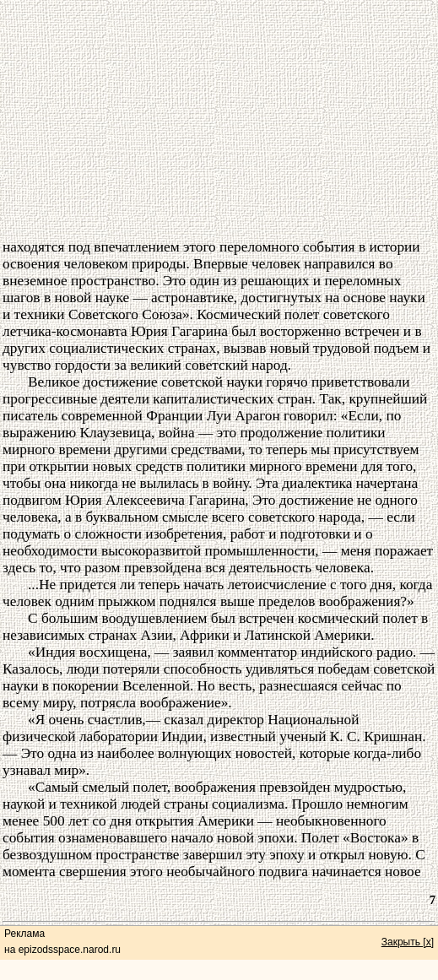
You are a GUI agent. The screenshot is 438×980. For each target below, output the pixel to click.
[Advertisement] (219, 121)
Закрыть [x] (408, 942)
